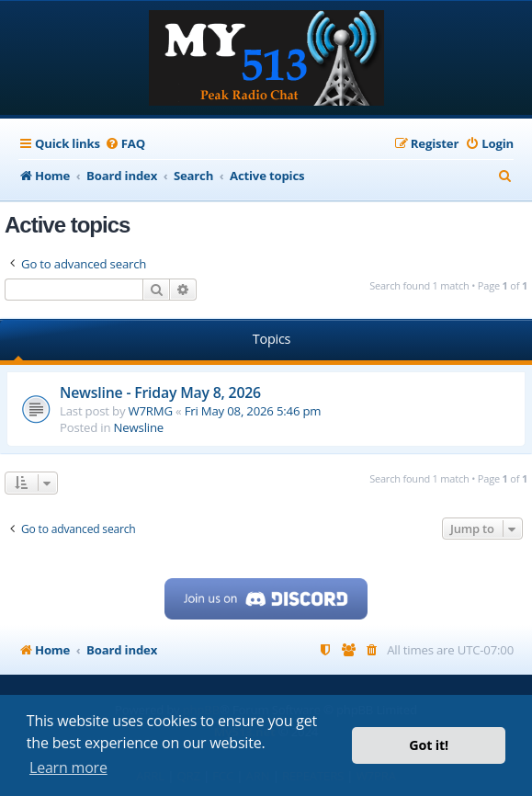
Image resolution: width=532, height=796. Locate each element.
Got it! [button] (429, 745)
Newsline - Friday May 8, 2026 (160, 392)
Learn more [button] (68, 768)
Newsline (139, 427)
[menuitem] (125, 144)
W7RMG (151, 411)
